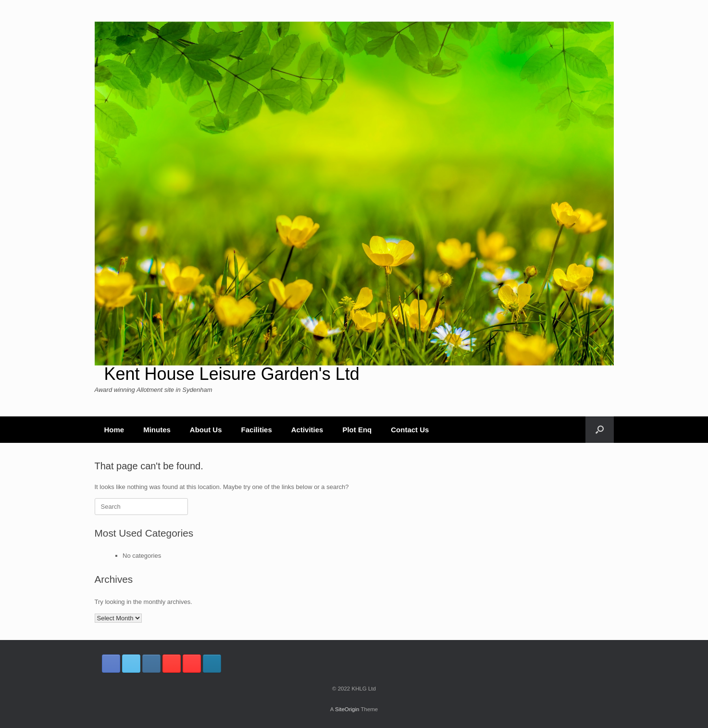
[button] (600, 430)
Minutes (157, 430)
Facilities (257, 430)
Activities (307, 430)
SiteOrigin (347, 709)
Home (114, 430)
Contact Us (410, 430)
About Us (206, 430)
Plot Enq (357, 430)
